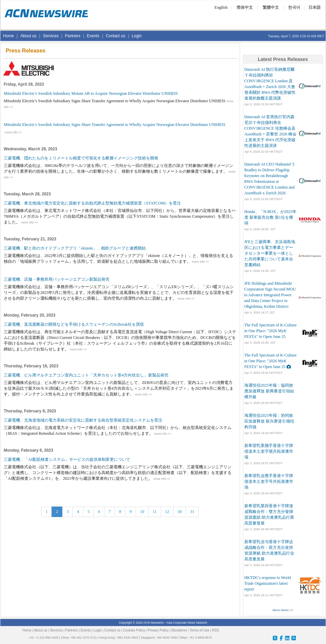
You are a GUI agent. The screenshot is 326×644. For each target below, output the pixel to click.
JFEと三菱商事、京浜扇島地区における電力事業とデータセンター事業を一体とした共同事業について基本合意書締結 (270, 253)
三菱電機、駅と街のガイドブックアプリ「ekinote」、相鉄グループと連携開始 (75, 248)
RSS (215, 630)
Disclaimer (179, 630)
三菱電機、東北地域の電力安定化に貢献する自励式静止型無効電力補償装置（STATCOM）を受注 (92, 203)
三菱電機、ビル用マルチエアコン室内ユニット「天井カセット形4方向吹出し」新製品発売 (86, 375)
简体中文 (245, 7)
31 (192, 512)
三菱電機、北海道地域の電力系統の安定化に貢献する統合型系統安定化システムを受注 (83, 420)
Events (93, 36)
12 (167, 512)
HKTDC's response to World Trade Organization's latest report (268, 583)
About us (28, 36)
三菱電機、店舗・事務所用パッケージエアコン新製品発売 (57, 279)
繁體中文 (271, 7)
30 (180, 512)
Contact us (115, 36)
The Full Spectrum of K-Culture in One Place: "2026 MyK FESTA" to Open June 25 (271, 331)
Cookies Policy (134, 630)
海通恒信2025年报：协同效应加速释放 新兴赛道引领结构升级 (269, 421)
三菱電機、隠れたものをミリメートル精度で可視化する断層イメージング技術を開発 (81, 158)
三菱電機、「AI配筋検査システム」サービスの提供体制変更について (67, 459)
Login (137, 36)
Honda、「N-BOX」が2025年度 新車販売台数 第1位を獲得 (270, 217)
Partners (73, 36)
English (221, 7)
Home (8, 36)
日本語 (314, 7)
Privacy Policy (158, 630)
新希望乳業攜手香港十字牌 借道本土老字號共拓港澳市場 (269, 451)
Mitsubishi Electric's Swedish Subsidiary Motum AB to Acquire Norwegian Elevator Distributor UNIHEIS (91, 93)
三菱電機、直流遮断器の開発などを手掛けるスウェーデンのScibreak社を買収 (74, 324)
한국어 (294, 7)
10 (142, 512)
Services (51, 36)
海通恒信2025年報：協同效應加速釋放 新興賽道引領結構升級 (269, 391)
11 (155, 512)
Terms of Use (199, 630)
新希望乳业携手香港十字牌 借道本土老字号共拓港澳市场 (269, 481)
